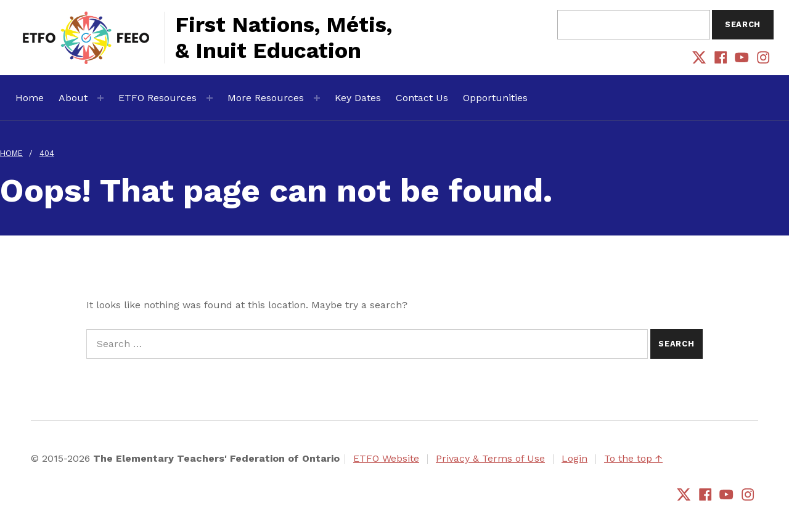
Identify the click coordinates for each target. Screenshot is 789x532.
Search (743, 24)
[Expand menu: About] (100, 98)
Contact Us (422, 98)
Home (30, 98)
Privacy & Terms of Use (490, 458)
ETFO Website (386, 458)
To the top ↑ (633, 458)
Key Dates (358, 98)
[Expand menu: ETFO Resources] (210, 98)
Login (574, 458)
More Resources (266, 98)
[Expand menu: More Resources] (317, 98)
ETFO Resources (157, 98)
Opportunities (495, 98)
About (73, 98)
